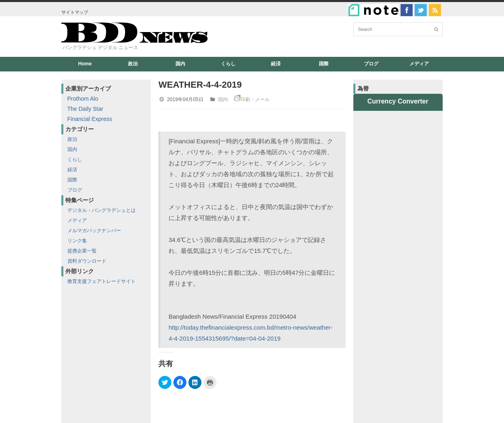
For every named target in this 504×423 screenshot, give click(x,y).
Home (85, 64)
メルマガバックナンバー (94, 231)
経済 (276, 64)
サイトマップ (75, 12)
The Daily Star (85, 109)
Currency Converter (398, 101)
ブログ (371, 64)
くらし (228, 64)
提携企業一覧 (82, 251)
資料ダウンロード (87, 261)
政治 (133, 64)
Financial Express (90, 119)
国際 (324, 64)
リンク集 (77, 241)
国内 (180, 64)
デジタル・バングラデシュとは (102, 210)
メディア (419, 64)
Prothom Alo (83, 99)
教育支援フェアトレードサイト (102, 281)
